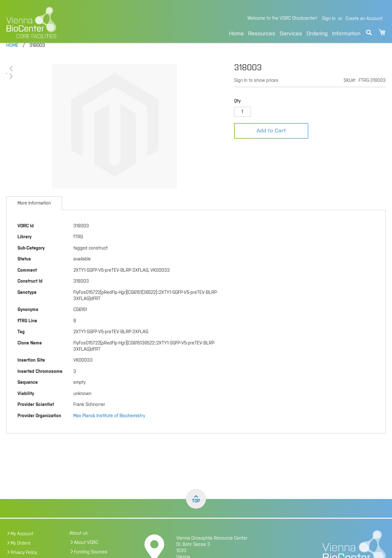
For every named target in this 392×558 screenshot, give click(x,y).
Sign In (329, 19)
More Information (34, 214)
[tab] (34, 214)
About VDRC (86, 554)
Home (236, 34)
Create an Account (364, 19)
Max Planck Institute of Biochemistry (109, 427)
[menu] (295, 33)
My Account (22, 545)
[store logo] (72, 22)
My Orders (21, 554)
